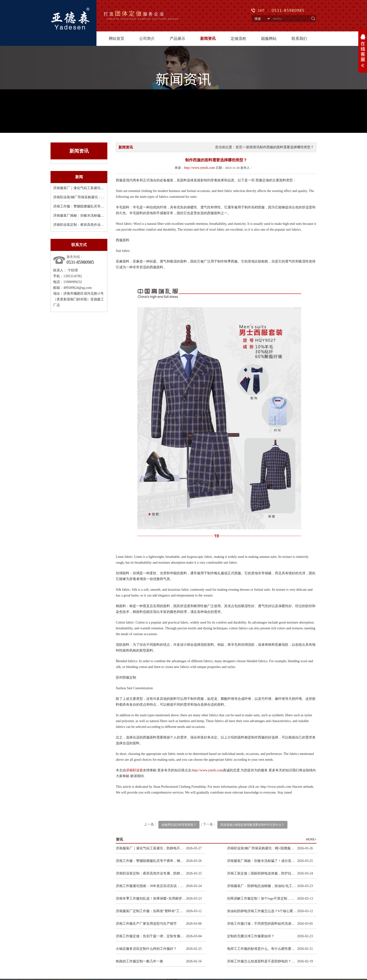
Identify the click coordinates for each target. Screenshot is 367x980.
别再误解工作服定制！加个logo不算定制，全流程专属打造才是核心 (262, 898)
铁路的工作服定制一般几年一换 (139, 961)
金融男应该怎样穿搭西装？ (179, 825)
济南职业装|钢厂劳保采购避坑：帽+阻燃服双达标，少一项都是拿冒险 (262, 848)
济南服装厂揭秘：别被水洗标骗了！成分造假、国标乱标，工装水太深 (262, 861)
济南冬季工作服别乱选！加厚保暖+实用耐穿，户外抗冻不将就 (151, 898)
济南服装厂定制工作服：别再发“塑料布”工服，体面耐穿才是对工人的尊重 (151, 911)
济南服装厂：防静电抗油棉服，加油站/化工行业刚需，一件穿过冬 (262, 886)
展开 (363, 53)
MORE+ (311, 839)
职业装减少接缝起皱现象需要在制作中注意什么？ (252, 825)
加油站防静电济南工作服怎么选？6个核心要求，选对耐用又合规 (262, 911)
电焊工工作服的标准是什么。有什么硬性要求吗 (262, 949)
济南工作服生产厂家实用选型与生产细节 (146, 924)
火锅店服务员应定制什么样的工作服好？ (146, 949)
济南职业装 (134, 770)
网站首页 (117, 39)
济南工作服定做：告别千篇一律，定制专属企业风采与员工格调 (151, 936)
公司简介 (147, 39)
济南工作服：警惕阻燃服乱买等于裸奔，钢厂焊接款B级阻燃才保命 (103, 206)
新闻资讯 (208, 39)
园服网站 (269, 39)
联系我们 (299, 39)
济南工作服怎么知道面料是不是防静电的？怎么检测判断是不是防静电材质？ (262, 961)
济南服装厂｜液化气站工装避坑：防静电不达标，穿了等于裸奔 (101, 188)
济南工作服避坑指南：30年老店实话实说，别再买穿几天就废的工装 (151, 886)
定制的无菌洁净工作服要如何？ (251, 936)
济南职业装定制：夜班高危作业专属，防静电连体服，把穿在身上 (102, 225)
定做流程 (238, 39)
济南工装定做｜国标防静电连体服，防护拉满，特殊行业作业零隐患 (262, 873)
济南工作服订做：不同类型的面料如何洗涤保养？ (262, 924)
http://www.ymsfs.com (199, 168)
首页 (239, 147)
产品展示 (177, 39)
